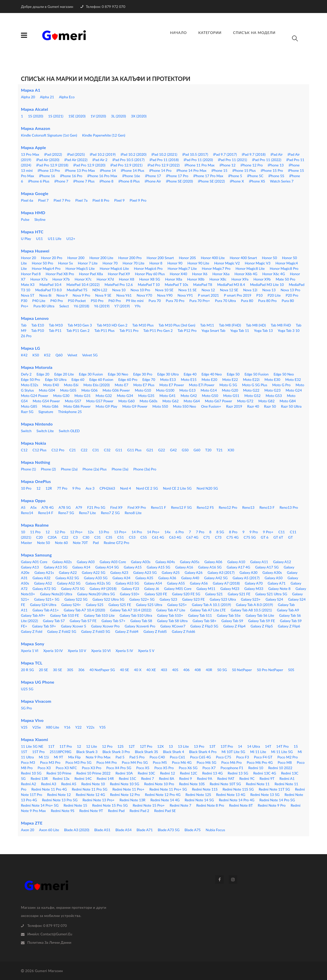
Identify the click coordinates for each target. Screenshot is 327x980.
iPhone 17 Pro (177, 176)
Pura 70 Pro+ (200, 301)
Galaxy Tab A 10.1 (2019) (211, 605)
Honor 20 (28, 258)
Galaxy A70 (254, 583)
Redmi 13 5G (238, 773)
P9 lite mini (135, 301)
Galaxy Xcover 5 (74, 626)
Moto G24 (294, 390)
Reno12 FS (205, 507)
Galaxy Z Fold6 (184, 631)
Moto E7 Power (172, 385)
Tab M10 (56, 325)
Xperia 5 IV (124, 651)
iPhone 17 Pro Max (208, 176)
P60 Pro (115, 301)
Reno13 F (267, 507)
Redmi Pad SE (165, 811)
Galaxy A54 (153, 583)
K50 (36, 355)
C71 (207, 537)
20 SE (43, 670)
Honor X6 (200, 274)
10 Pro (26, 488)
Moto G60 (126, 401)
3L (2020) (119, 116)
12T (132, 746)
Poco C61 (178, 757)
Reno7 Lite (87, 513)
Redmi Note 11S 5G (238, 789)
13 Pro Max (30, 154)
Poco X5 (143, 768)
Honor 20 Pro (51, 258)
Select (64, 306)
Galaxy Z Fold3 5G (96, 631)
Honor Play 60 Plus (150, 274)
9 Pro (77, 488)
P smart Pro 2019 (238, 295)
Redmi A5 (69, 784)
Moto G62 (171, 401)
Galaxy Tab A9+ (33, 615)
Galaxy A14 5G (107, 567)
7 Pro (200, 532)
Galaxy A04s (165, 562)
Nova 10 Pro (140, 290)
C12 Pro (58, 450)
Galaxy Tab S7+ (113, 621)
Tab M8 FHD (281, 325)
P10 (259, 295)
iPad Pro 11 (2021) (232, 160)
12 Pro (60, 532)
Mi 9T (59, 757)
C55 (144, 537)
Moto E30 (272, 379)
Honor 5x (66, 263)
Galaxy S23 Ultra (223, 599)
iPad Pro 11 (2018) (164, 160)
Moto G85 (29, 406)
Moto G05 (68, 390)
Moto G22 (251, 390)
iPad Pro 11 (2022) (267, 160)
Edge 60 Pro (128, 379)
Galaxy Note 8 (279, 589)
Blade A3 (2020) (77, 830)
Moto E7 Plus (144, 385)
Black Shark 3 (87, 752)
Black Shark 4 (174, 752)
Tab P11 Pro (129, 330)
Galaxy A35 (144, 578)
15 (296, 746)
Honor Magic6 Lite (114, 268)
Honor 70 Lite (133, 263)
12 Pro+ (77, 532)
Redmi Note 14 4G (165, 800)
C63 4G (175, 537)
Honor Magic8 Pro (284, 268)
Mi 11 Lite (258, 752)
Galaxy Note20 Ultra (56, 594)
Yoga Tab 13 (263, 330)
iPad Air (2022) (76, 160)
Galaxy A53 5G (127, 583)
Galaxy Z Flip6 (289, 626)
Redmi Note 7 (180, 805)
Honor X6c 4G (274, 274)
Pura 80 (247, 301)
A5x (34, 507)
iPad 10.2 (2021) (164, 154)
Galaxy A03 (86, 562)
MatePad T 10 (149, 285)
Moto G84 (288, 401)
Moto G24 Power (34, 396)
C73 (218, 537)
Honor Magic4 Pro (46, 268)
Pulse (25, 219)
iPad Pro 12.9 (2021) (126, 165)
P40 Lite (39, 301)
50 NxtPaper (242, 670)
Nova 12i (250, 290)
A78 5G (65, 507)
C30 (86, 537)
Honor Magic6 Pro (148, 268)
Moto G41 (168, 396)
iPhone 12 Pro (252, 165)
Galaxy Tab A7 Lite (171, 610)
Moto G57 (73, 401)
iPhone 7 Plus (84, 181)
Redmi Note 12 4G (90, 795)
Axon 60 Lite (49, 830)
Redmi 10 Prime (59, 773)
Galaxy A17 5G (267, 567)
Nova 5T (28, 295)
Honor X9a (240, 279)
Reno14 (27, 513)
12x (91, 532)
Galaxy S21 (214, 594)
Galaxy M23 (230, 589)
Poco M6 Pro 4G (260, 762)
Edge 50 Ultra (56, 379)
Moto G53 (274, 396)
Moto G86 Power (77, 406)
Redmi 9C (247, 778)
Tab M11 (207, 325)
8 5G (220, 532)
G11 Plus (134, 450)
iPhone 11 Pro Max (200, 165)
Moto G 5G (228, 385)
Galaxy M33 (254, 589)
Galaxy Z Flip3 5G (204, 626)
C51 (121, 537)
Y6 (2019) (102, 306)
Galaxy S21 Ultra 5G (271, 594)
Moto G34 (125, 396)
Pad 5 (120, 757)
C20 (40, 537)
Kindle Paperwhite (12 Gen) (104, 135)
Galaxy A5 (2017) (246, 578)
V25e (37, 727)
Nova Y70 (144, 295)
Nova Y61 (124, 295)
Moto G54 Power (46, 401)
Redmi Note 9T (91, 811)
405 (175, 670)
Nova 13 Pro (290, 290)
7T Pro (62, 488)
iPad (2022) (53, 154)
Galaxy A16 (184, 567)
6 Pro (180, 532)
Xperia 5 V (146, 651)
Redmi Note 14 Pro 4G (237, 800)
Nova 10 (119, 290)
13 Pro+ (120, 532)
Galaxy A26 (194, 572)
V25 (24, 727)
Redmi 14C (83, 778)
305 (70, 670)
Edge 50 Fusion (256, 374)
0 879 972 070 (55, 925)
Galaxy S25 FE (120, 605)
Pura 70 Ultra (225, 301)
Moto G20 (230, 390)
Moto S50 (160, 406)
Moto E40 (51, 385)
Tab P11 (55, 330)
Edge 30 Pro (143, 374)
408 (198, 670)
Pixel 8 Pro (101, 200)
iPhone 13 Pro (49, 170)
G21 (150, 450)
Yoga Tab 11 (240, 330)
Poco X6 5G (188, 768)
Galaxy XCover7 (173, 626)
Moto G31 (83, 396)
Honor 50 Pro (43, 263)
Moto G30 (61, 396)
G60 (197, 450)
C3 (75, 537)
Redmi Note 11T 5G (274, 789)
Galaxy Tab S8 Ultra (172, 621)
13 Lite (183, 746)
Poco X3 (44, 768)
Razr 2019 (234, 406)
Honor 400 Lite (213, 258)
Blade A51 (102, 830)
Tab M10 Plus (143, 325)
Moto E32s (30, 385)
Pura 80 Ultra (44, 306)
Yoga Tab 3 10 (289, 330)
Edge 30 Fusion (91, 374)
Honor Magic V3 (258, 263)
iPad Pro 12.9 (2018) (52, 165)
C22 (84, 450)
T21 (220, 450)
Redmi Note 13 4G (231, 795)
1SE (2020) (77, 116)
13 (171, 746)
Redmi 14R (105, 778)
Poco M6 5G (207, 762)
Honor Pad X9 (119, 274)
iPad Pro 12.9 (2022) (163, 165)
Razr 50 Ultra (291, 406)
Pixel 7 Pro (62, 200)
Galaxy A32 (41, 578)
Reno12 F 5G (182, 507)
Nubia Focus (215, 830)
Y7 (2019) (122, 306)
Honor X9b (262, 279)
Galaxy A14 (81, 567)
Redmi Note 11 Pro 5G (90, 789)
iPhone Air (153, 181)
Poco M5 (160, 762)
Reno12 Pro (228, 507)
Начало (179, 33)
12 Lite (92, 746)
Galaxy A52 (43, 583)
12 (38, 488)
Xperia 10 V (77, 651)
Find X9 (116, 507)
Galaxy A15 (133, 567)
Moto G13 (188, 390)
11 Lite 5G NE (32, 746)
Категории (210, 33)
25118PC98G (60, 752)
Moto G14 (209, 390)
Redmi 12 (168, 773)
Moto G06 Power (116, 390)
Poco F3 (242, 757)
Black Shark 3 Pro (116, 752)
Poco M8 (285, 762)
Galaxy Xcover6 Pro (140, 626)
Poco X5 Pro (164, 768)
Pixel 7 (43, 200)
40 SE (124, 670)
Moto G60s (148, 401)
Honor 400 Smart (243, 258)
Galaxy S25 (95, 605)
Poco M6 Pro (231, 762)
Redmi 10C (146, 773)
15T (24, 752)
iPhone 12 (227, 165)
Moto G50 (210, 396)
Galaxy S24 (274, 599)
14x (167, 532)
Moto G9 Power (135, 406)
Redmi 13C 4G (265, 773)
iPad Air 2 (100, 160)
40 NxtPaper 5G (102, 670)
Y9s (138, 306)
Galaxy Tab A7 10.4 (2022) (131, 610)
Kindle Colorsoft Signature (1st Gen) (49, 135)
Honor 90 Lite (198, 263)
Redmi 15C (127, 778)
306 (81, 670)
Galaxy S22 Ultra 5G (108, 599)
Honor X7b (61, 279)
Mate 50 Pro (285, 279)
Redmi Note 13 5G (265, 795)
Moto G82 (266, 401)
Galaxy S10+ (130, 594)
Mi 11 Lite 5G (282, 752)
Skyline (40, 219)
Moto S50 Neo (184, 406)
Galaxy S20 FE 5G (186, 594)
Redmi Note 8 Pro (210, 805)
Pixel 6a (27, 200)
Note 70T (80, 543)
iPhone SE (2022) (211, 181)
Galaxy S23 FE (193, 599)
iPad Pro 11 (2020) (198, 160)
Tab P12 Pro (187, 330)
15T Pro (38, 752)
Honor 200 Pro (130, 258)
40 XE (151, 670)
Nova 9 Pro (81, 295)
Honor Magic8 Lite (250, 268)
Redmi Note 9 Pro (272, 805)
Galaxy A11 (259, 562)
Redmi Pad (116, 811)
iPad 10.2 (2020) (133, 154)
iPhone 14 (108, 170)
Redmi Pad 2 (139, 811)
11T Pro (66, 746)
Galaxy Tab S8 (141, 621)
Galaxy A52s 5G (98, 583)
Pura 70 (155, 301)
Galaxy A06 (213, 562)
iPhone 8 (107, 181)
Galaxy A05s (190, 562)
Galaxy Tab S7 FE (83, 621)
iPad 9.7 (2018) (254, 154)
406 (186, 670)
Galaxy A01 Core (34, 562)
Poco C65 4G (201, 757)
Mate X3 (28, 285)
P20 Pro (292, 295)
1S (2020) (36, 116)
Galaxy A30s (272, 572)
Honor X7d (105, 279)
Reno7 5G (66, 513)
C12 (24, 450)
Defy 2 (26, 374)
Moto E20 (209, 379)
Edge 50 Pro (31, 379)
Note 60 (61, 543)
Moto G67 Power (218, 401)
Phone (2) (48, 469)
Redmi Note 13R (132, 800)
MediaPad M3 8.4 (231, 285)
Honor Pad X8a (91, 274)
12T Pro (146, 746)
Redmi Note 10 (93, 784)
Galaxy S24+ (71, 605)
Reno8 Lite (133, 513)
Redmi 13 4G (213, 773)
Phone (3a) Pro (145, 469)
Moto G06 (89, 390)
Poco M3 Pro (50, 762)
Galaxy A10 (236, 562)
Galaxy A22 (68, 572)
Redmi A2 (28, 784)
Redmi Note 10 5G (124, 784)
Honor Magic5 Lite (80, 268)
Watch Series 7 (282, 181)
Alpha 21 (47, 97)
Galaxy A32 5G (67, 578)
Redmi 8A (167, 778)
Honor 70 (110, 263)
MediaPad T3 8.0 (49, 290)
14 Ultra (253, 746)
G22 (161, 450)
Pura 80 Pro (267, 301)
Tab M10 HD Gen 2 (112, 325)
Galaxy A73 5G (73, 589)
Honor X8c (218, 279)
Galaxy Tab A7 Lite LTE (208, 610)
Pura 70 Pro (175, 301)
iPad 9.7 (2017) (225, 154)
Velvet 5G (90, 355)
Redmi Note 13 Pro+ (98, 800)
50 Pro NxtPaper (270, 670)
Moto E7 (121, 385)
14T (268, 746)
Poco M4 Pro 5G (135, 762)
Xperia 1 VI (30, 651)
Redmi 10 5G (31, 773)
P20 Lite (274, 295)
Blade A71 (145, 830)
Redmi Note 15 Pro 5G (110, 805)
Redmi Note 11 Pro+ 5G (168, 789)
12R (49, 488)
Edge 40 (190, 374)
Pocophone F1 (232, 768)
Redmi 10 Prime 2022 (94, 773)
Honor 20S (187, 258)
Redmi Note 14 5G (199, 800)
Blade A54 (124, 830)
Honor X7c (83, 279)
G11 (119, 450)
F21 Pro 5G (96, 507)
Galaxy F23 (130, 589)
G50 (185, 450)
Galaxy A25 (171, 572)
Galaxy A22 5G (94, 572)
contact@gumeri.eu (56, 934)
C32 (107, 450)
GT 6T (278, 537)
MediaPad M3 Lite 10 (267, 285)
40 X (138, 670)
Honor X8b (196, 279)
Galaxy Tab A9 (288, 610)
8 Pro (233, 532)
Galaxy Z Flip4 (234, 626)
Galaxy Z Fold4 (127, 631)
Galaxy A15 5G (158, 567)
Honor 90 (175, 263)
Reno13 (248, 507)
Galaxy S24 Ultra (43, 605)
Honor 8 (156, 263)
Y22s (90, 727)
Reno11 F (159, 507)
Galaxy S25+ (177, 605)
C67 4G (192, 537)
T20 (208, 450)
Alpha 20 (28, 97)
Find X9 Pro (137, 507)
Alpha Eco (67, 97)
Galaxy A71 (277, 583)
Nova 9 (62, 295)
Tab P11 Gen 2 (78, 330)
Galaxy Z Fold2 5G (62, 631)
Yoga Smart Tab (214, 330)
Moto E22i (251, 379)
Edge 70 (149, 379)
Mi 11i (44, 757)
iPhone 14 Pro (160, 170)
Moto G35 (146, 396)
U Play (26, 239)
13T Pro (227, 746)
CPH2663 (107, 488)
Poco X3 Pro (92, 768)
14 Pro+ (153, 532)
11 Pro (35, 532)
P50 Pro (97, 301)
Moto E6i (71, 385)
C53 (132, 537)
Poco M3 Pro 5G (78, 762)
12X (161, 746)
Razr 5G (27, 412)
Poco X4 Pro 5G (119, 768)
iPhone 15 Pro (272, 170)
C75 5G (250, 537)
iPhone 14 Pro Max (191, 170)
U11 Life (55, 239)
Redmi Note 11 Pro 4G (49, 789)
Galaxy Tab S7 (54, 621)
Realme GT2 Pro (116, 543)
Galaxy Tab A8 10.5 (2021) (251, 610)
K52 (47, 355)
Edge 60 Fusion (101, 379)
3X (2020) (139, 116)
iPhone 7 (61, 181)
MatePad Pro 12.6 (119, 285)
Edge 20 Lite (64, 374)
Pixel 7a (81, 200)
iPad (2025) (76, 154)
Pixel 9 (119, 200)
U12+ (71, 239)
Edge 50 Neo (284, 374)
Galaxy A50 (274, 578)
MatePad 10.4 (50, 285)
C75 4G (233, 537)
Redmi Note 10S (192, 784)
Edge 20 (43, 374)
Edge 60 (78, 379)
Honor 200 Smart (160, 258)
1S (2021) (56, 116)
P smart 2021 (208, 295)
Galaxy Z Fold (32, 631)
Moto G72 (245, 401)
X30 (231, 450)
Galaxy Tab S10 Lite (99, 615)
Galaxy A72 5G (44, 589)
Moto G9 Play (106, 406)
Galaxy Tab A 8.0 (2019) (254, 605)
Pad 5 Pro (137, 757)
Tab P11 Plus (105, 330)
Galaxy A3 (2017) (221, 572)
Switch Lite (45, 431)
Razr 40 (253, 406)
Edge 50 (233, 374)
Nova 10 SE (164, 290)
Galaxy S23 (168, 599)
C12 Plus (39, 450)
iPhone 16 (47, 176)
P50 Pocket (77, 301)
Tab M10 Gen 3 (80, 325)
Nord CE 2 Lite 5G (177, 488)
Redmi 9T (267, 778)
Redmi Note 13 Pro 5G (60, 800)
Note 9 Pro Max (98, 757)
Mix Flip (74, 757)
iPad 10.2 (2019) (103, 154)
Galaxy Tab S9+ (44, 626)
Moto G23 (273, 390)
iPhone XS (257, 181)
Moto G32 (104, 396)
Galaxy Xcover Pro (106, 626)
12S (121, 746)
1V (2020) (98, 116)
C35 (109, 537)
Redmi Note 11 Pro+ (128, 789)
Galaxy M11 (206, 589)
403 (164, 670)
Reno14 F (46, 513)
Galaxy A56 (199, 583)
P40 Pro (57, 301)
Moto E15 (189, 379)
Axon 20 (28, 830)
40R (209, 670)
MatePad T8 (203, 285)
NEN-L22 (100, 290)
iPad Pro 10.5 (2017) (129, 160)
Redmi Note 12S (198, 795)
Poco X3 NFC (66, 768)
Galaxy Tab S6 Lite (260, 615)
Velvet (72, 355)
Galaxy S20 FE (156, 594)
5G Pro (26, 708)
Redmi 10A (124, 773)
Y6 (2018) (81, 306)
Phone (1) (28, 469)
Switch (26, 431)
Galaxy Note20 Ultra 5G (96, 594)
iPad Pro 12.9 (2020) (89, 165)
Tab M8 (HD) (256, 325)
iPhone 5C (255, 176)
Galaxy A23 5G (145, 572)
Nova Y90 (165, 295)
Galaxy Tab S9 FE (261, 621)
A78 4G (48, 507)
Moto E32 (293, 379)
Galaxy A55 (176, 583)
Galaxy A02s (62, 562)
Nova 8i (45, 295)
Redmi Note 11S (205, 789)
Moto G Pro (282, 385)
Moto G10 (143, 390)
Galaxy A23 (119, 572)
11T (51, 746)
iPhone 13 (276, 165)
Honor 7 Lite (88, 263)
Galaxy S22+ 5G (142, 599)
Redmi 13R (39, 778)
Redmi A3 (49, 784)
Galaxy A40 (190, 578)
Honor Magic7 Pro (216, 268)
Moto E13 (168, 379)
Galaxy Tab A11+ (46, 610)
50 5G (222, 670)
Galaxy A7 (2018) (226, 583)
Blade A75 (192, 830)
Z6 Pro (26, 336)
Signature (46, 412)
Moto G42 (189, 396)
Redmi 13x (61, 778)
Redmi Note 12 (59, 795)
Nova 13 (269, 290)
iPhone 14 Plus (133, 170)
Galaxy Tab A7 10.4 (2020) (84, 610)
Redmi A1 (287, 778)
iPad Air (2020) (48, 160)
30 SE (57, 670)
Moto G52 (253, 396)
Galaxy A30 (249, 572)
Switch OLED (69, 431)
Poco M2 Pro (288, 757)
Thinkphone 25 (70, 412)
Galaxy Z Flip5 (262, 626)
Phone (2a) (69, 469)
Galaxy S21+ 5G (47, 599)
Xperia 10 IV (53, 651)
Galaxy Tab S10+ (170, 615)
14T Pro (282, 746)
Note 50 (43, 543)
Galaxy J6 (151, 589)
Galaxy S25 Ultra (149, 605)
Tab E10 (38, 325)
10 (23, 532)
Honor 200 (76, 258)
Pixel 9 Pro (138, 200)
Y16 (67, 727)
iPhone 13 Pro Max (80, 170)
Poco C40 (157, 757)
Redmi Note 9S (63, 811)
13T (212, 746)
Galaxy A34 (121, 578)
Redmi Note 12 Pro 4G (163, 795)
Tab (24, 325)
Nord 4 (126, 488)
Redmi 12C (189, 773)
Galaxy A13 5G (56, 567)
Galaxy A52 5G (69, 583)
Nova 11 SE (187, 290)
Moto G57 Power (100, 401)
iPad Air (277, 154)
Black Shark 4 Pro (203, 752)
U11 (39, 239)
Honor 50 (269, 258)
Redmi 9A (205, 778)
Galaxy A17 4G (238, 567)
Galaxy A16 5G (210, 567)
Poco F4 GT (263, 757)
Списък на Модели (254, 33)
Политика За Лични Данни (49, 942)
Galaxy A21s (44, 572)
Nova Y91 (185, 295)
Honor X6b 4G (246, 274)
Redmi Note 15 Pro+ (149, 805)
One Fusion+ (211, 406)
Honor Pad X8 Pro (60, 274)
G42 (173, 450)
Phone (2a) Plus (95, 469)
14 (240, 746)
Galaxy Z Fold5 (155, 631)
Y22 (78, 727)
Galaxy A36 (167, 578)
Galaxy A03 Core (113, 562)
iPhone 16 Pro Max (102, 176)
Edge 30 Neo (118, 374)
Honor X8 (127, 279)
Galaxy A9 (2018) (103, 589)
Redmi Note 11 (258, 784)
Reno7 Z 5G (110, 513)
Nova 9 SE (103, 295)
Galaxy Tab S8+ (205, 621)
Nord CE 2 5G (147, 488)
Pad (96, 543)
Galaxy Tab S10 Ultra (136, 615)
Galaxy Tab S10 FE (65, 615)
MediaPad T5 (77, 290)
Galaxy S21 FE (239, 594)
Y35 (103, 727)
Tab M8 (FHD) (230, 325)
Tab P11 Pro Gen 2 (158, 330)
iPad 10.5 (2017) (195, 154)
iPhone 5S (276, 176)
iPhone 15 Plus (244, 170)
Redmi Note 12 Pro (125, 795)
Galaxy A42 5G (216, 578)
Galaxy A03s (141, 562)
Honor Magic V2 (227, 263)
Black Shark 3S (146, 752)
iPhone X (237, 181)
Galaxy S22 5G (76, 599)
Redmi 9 (185, 778)
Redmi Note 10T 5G (225, 784)
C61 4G (158, 537)
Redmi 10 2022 (280, 768)
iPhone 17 (153, 176)
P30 (24, 301)
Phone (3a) (120, 469)
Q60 (59, 355)
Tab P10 (38, 330)
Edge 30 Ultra (168, 374)
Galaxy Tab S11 (200, 615)
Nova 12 (208, 290)
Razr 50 (270, 406)
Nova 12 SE (229, 290)
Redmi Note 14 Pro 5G (277, 800)
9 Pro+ (268, 532)
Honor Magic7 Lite (182, 268)
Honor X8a (174, 279)
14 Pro (137, 532)
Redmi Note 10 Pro (159, 784)
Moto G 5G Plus (255, 385)
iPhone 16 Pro (71, 176)
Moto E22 (230, 379)
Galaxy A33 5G (96, 578)
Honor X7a (39, 279)
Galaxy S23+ (251, 599)
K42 (24, 355)
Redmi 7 (147, 778)
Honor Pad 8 (31, 274)
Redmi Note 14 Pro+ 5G (40, 805)
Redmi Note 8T (241, 805)
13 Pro (104, 532)
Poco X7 (209, 768)
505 (291, 670)
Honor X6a (221, 274)
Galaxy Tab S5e (229, 615)
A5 (23, 507)
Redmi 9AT (226, 778)
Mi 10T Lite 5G (233, 752)
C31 (96, 450)
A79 (79, 507)
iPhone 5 (235, 176)
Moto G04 (47, 390)
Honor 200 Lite (101, 258)
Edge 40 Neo (212, 374)
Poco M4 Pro (107, 762)
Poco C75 (224, 757)
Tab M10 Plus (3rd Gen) (177, 325)
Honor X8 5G (150, 279)
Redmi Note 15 (75, 805)
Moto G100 (165, 390)
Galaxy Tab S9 (232, 621)
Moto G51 (231, 396)
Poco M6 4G (182, 762)
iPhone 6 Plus (39, 181)
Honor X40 (179, 274)
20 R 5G (27, 670)
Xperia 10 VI (101, 651)
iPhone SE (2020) (179, 181)
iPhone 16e (131, 176)
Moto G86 (50, 406)
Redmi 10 (256, 768)
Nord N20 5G (207, 488)
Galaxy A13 (30, 567)
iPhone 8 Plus (129, 181)
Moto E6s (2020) (96, 385)
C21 (73, 450)
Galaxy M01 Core (178, 589)
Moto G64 (192, 401)
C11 (282, 532)
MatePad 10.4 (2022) (83, 285)
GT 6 (265, 537)
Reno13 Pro (289, 507)
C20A (52, 537)
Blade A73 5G (168, 830)
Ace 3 (90, 488)
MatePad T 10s (177, 285)
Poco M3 (28, 762)
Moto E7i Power (202, 385)
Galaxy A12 (282, 562)
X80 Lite (53, 727)
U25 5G (27, 689)
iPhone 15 (219, 170)
